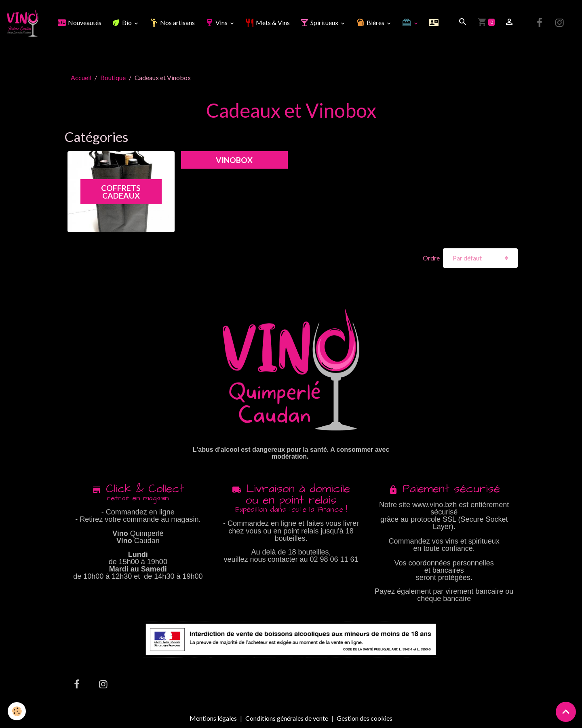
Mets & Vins (267, 22)
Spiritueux (319, 22)
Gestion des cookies (365, 718)
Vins (217, 22)
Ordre (431, 258)
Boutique (113, 77)
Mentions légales (213, 718)
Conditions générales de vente (287, 718)
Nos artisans (172, 22)
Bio (122, 22)
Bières (371, 22)
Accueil (81, 77)
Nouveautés (79, 22)
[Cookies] (17, 711)
